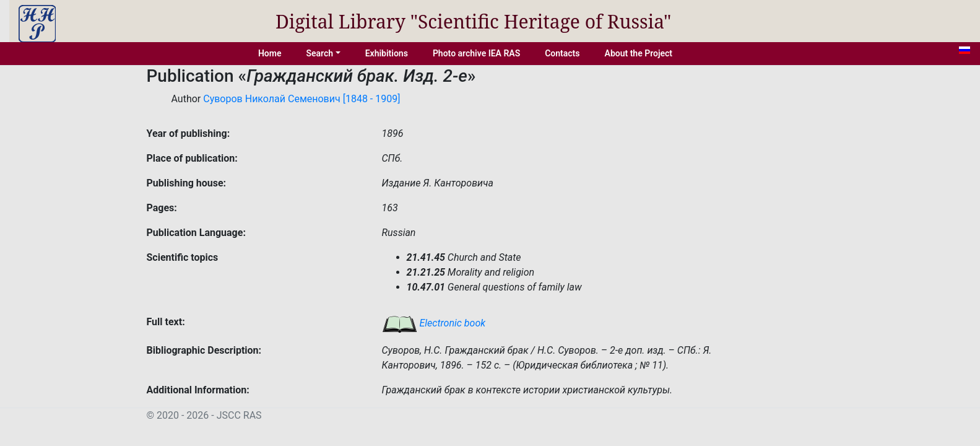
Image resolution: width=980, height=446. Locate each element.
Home (270, 53)
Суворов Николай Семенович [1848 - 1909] (301, 99)
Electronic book (434, 323)
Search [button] (319, 53)
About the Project (639, 53)
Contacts (562, 53)
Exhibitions (387, 53)
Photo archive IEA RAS (476, 53)
